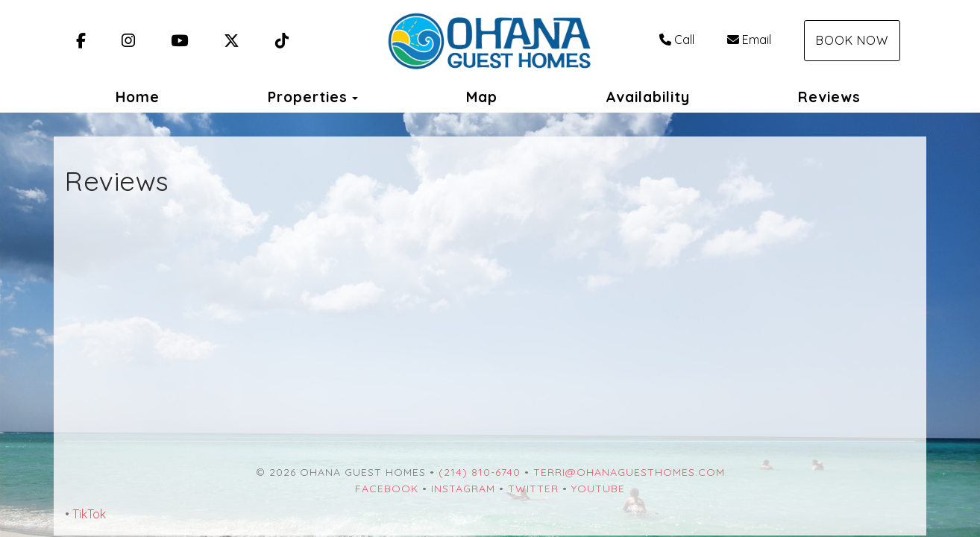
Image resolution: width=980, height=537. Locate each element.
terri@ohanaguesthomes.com (629, 472)
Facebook (387, 489)
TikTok (89, 514)
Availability (648, 97)
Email (749, 40)
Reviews (829, 97)
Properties (308, 97)
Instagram (463, 489)
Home (138, 97)
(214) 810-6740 (480, 472)
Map (482, 97)
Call (677, 40)
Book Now (852, 40)
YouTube (598, 489)
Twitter (533, 489)
